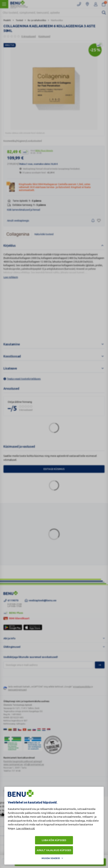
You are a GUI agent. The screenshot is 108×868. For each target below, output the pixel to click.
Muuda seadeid (51, 858)
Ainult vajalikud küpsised (54, 850)
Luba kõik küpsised (54, 840)
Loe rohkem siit (26, 828)
